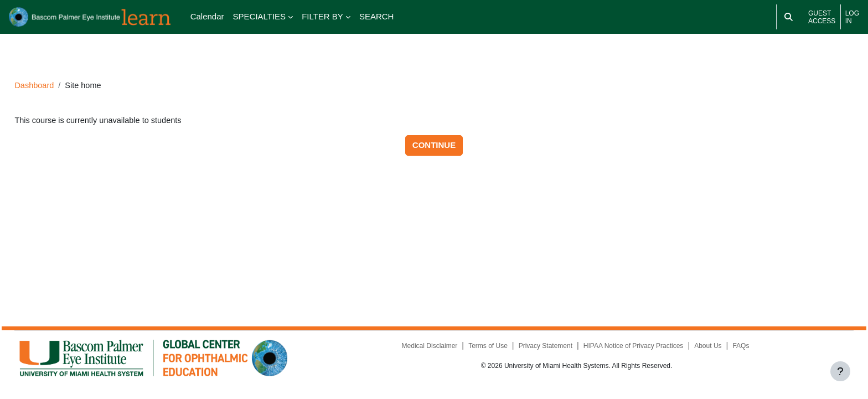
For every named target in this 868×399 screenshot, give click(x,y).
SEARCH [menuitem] (377, 16)
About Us (700, 349)
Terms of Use (480, 349)
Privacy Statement (537, 349)
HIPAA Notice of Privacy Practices (625, 349)
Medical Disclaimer (421, 349)
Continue (434, 131)
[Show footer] (840, 371)
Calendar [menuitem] (207, 16)
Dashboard (60, 70)
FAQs (733, 349)
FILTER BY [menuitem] (322, 16)
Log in (852, 17)
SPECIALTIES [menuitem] (260, 16)
